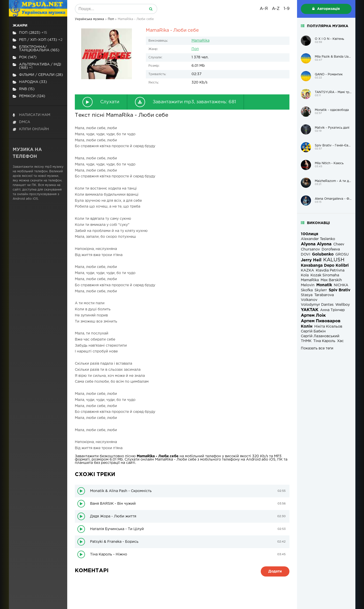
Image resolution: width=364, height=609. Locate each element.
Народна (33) (30, 82)
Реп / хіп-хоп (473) (38, 40)
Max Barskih (331, 280)
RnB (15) (24, 89)
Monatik (324, 285)
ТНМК (306, 341)
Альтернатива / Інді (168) (37, 66)
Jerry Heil (311, 260)
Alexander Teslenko (318, 239)
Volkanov (309, 300)
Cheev (339, 244)
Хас (340, 341)
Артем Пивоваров (321, 321)
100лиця (309, 234)
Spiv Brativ (340, 290)
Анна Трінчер (332, 310)
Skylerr (321, 290)
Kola (305, 275)
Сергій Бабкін (313, 331)
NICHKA (341, 285)
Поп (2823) (30, 33)
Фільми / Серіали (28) (38, 75)
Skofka (307, 290)
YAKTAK (310, 310)
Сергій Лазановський (320, 336)
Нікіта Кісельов (328, 327)
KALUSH (334, 260)
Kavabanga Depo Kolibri (325, 266)
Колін (307, 326)
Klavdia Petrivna (330, 270)
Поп (195, 49)
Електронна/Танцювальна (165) (36, 49)
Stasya (307, 295)
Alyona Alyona (316, 244)
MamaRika (201, 41)
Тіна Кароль (324, 341)
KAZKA (307, 270)
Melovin (308, 285)
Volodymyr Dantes (317, 305)
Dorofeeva (331, 249)
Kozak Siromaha (325, 275)
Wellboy (343, 305)
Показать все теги (317, 348)
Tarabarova (324, 295)
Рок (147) (25, 57)
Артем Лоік (313, 316)
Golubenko (323, 254)
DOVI (306, 255)
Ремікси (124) (29, 96)
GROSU (342, 255)
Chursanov (310, 249)
